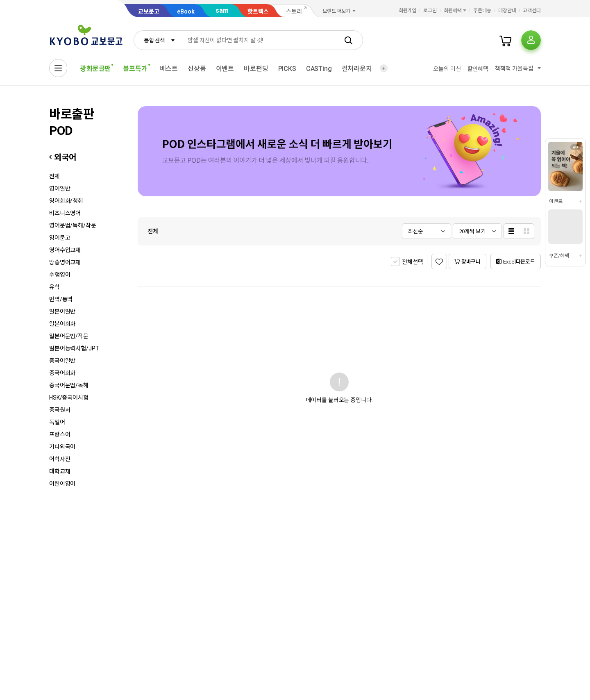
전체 (54, 176)
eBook (186, 11)
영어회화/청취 (66, 201)
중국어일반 (62, 361)
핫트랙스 (258, 11)
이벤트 (225, 69)
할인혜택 (478, 69)
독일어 (57, 422)
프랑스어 (60, 434)
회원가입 (408, 11)
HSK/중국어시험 (69, 398)
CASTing (319, 69)
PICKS (287, 69)
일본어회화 (62, 324)
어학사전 (60, 459)
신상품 (197, 69)
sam (222, 10)
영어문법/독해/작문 (73, 225)
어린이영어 (62, 484)
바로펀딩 (256, 69)
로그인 (430, 11)
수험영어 (60, 275)
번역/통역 (61, 299)
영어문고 (60, 238)
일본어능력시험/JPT (74, 348)
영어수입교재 (65, 250)
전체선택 (412, 262)
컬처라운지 (357, 69)
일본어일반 (62, 311)
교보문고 (149, 11)
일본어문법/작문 (69, 336)
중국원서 (60, 410)
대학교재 (60, 471)
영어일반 (60, 189)
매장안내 (507, 11)
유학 (54, 287)
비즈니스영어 (65, 213)
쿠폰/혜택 (559, 256)
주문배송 (482, 11)
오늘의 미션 (447, 69)
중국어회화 (62, 373)
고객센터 (532, 11)
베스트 (169, 69)
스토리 (294, 11)
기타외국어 (62, 447)
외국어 (65, 157)
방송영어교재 (65, 262)
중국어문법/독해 (69, 385)
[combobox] (157, 40)
